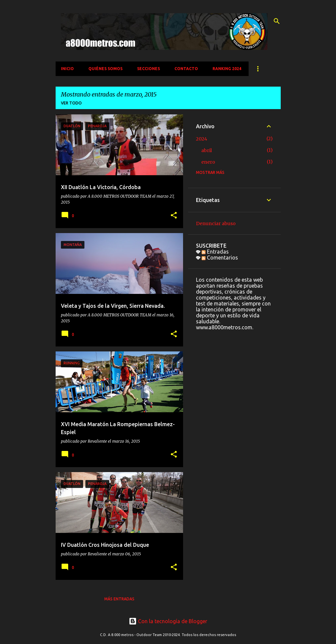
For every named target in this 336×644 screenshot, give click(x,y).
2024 (202, 139)
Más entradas (119, 599)
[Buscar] (277, 21)
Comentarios (220, 258)
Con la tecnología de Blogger (168, 621)
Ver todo (71, 103)
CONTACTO (186, 69)
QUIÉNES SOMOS (105, 69)
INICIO (67, 69)
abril (207, 150)
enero (208, 162)
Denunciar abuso (216, 223)
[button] (174, 216)
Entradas (215, 252)
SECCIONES (148, 69)
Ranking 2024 (227, 69)
